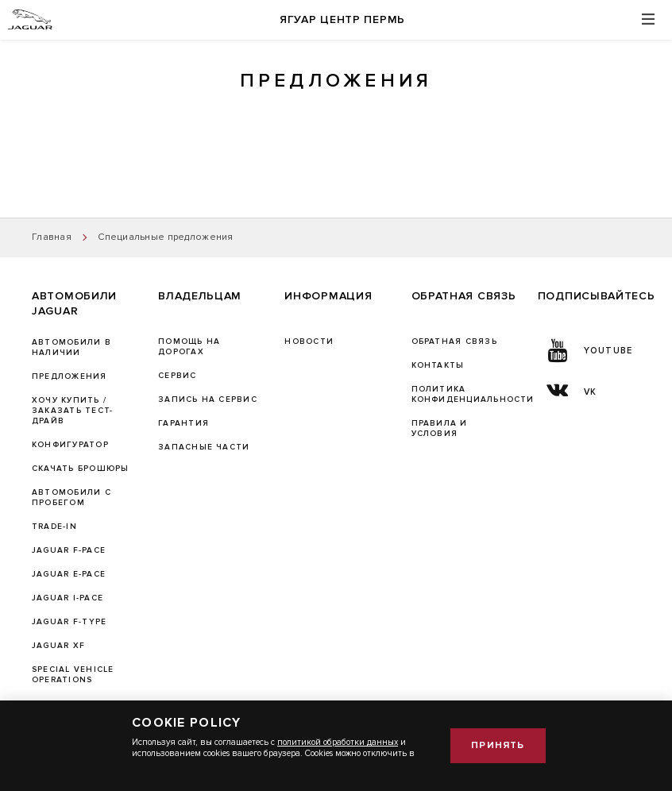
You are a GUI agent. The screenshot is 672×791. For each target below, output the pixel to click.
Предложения (70, 376)
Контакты (438, 365)
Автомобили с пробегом (71, 498)
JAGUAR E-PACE (69, 574)
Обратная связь (454, 341)
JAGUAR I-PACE (68, 598)
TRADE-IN (54, 527)
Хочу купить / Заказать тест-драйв (72, 411)
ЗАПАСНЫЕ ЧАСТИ (204, 447)
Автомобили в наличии (71, 347)
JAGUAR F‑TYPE (69, 622)
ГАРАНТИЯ (183, 423)
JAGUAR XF (58, 646)
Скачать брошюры (80, 469)
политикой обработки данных (338, 742)
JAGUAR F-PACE (69, 550)
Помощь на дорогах (189, 347)
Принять (498, 745)
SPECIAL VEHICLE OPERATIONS (73, 675)
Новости (309, 341)
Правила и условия (440, 428)
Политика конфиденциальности (473, 394)
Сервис (177, 376)
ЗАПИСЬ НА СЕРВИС (208, 399)
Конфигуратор (70, 445)
